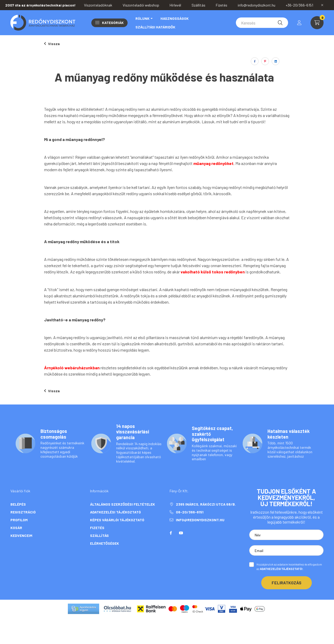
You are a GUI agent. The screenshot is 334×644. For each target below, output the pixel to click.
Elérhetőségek (105, 543)
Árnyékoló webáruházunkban (72, 368)
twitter (192, 533)
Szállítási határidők (155, 27)
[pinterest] (265, 61)
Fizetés (97, 528)
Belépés (18, 504)
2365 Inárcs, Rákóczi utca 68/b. (206, 504)
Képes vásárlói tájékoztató (117, 520)
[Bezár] (322, 5)
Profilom (19, 520)
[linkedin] (276, 61)
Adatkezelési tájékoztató (115, 512)
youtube (181, 533)
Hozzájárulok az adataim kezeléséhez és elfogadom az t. (289, 567)
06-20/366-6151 (190, 512)
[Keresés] (262, 23)
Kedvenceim (21, 535)
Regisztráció (23, 512)
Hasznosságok (175, 18)
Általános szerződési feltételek (123, 504)
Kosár (16, 528)
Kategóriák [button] (109, 23)
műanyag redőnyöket (213, 163)
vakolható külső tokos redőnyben (213, 272)
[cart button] (317, 23)
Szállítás (99, 535)
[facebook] (255, 61)
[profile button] (299, 23)
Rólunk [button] (142, 18)
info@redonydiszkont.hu (200, 520)
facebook (171, 533)
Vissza (52, 44)
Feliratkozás (287, 583)
